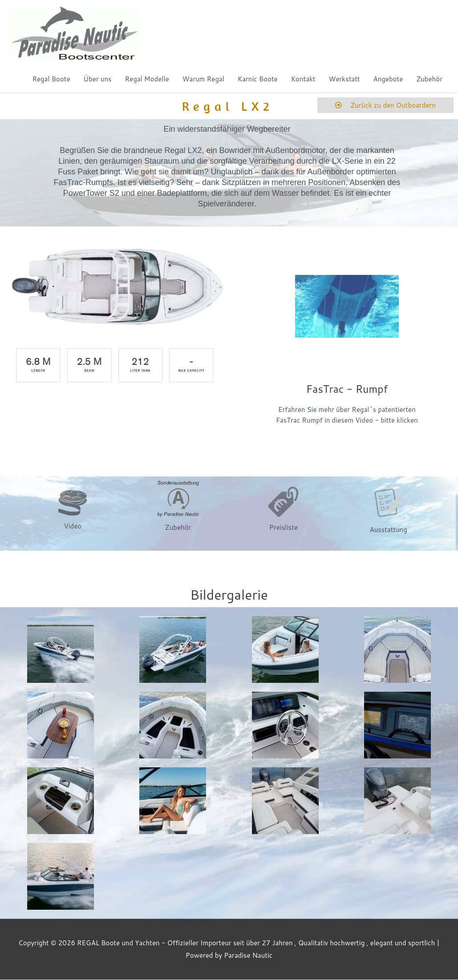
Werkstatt (345, 79)
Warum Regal (203, 79)
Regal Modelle (147, 79)
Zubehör (429, 79)
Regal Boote (51, 79)
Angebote (388, 79)
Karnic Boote (258, 79)
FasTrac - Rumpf (347, 389)
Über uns (98, 79)
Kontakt (303, 79)
